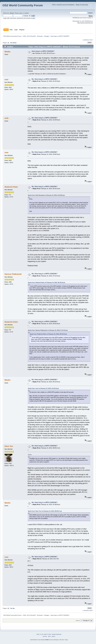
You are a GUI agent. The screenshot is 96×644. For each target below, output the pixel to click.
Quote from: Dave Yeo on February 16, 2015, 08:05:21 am (45, 511)
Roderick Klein (11, 187)
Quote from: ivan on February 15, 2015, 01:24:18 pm (43, 388)
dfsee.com (36, 483)
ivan (6, 79)
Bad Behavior (34, 640)
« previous (86, 40)
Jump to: (78, 620)
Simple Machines (57, 634)
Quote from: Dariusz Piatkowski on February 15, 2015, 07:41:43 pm (48, 330)
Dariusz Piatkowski (13, 274)
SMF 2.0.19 (40, 634)
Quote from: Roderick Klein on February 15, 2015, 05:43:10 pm (47, 283)
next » (91, 40)
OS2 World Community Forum (23, 5)
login (21, 13)
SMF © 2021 (48, 634)
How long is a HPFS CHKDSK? (43, 51)
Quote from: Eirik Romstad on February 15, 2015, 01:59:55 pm (46, 195)
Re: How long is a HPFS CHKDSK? (45, 79)
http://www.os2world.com (85, 23)
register (27, 13)
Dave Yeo (9, 446)
